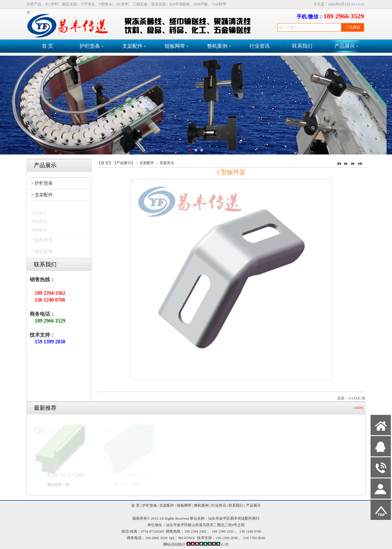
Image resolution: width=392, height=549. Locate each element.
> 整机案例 (42, 253)
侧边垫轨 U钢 (61, 484)
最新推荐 (45, 408)
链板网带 (177, 46)
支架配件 (134, 46)
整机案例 (219, 46)
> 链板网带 (42, 242)
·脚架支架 (39, 223)
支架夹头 (167, 163)
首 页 (48, 46)
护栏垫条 (92, 46)
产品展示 (346, 46)
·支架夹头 (39, 214)
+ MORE (358, 408)
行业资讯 (260, 46)
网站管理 (10, 544)
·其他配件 (39, 231)
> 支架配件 (42, 195)
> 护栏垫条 (42, 183)
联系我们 (302, 46)
